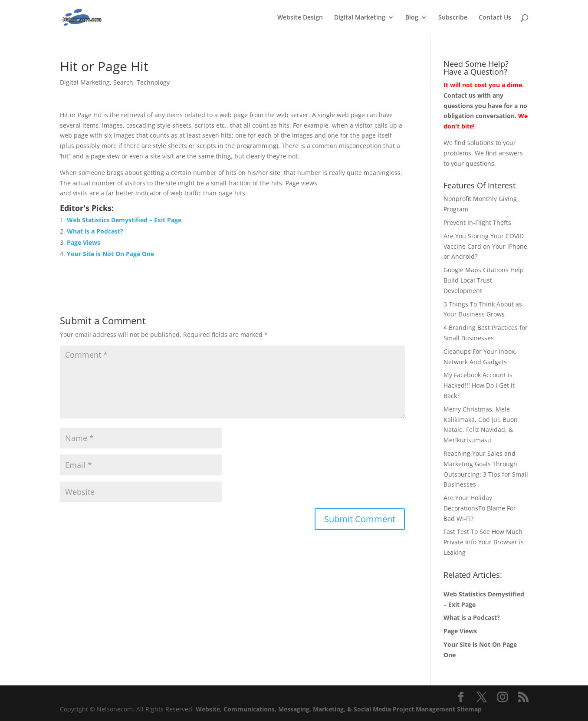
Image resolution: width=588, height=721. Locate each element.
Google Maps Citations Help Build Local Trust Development (484, 280)
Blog (412, 18)
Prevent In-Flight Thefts (477, 222)
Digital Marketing (360, 18)
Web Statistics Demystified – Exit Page (124, 220)
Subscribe (453, 18)
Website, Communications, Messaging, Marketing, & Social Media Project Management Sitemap (339, 709)
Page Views (84, 242)
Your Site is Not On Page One (110, 254)
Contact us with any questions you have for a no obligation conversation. (485, 106)
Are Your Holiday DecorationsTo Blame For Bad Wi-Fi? (480, 508)
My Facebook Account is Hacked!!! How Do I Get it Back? (479, 385)
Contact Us (495, 18)
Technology (153, 82)
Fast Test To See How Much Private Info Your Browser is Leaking (484, 542)
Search (123, 82)
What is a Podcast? (95, 231)
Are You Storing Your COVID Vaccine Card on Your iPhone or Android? (485, 246)
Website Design (300, 18)
